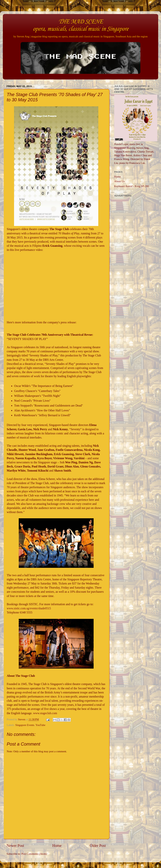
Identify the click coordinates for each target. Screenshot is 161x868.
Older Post (98, 846)
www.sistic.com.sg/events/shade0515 (29, 608)
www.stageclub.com (45, 713)
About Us (119, 181)
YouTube (40, 725)
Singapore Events (25, 725)
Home (57, 846)
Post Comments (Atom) (34, 854)
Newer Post (15, 846)
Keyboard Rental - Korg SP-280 (132, 186)
